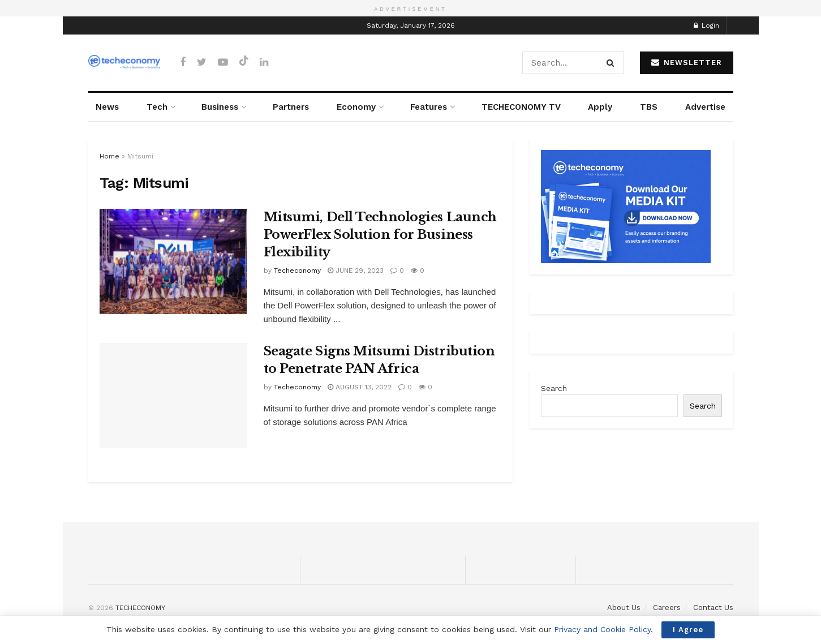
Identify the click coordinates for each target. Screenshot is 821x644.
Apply (600, 107)
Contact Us (713, 607)
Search (554, 388)
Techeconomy (297, 271)
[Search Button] (612, 63)
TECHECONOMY (140, 608)
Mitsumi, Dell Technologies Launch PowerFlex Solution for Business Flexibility (380, 235)
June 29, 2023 (356, 271)
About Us (624, 607)
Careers (667, 607)
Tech (157, 107)
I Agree (688, 630)
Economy (356, 107)
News (107, 107)
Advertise (705, 107)
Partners (291, 107)
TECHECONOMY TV (521, 107)
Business (220, 107)
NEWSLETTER (687, 63)
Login (706, 25)
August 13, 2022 (360, 387)
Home (109, 156)
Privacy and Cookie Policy (602, 629)
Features (429, 107)
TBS (649, 107)
